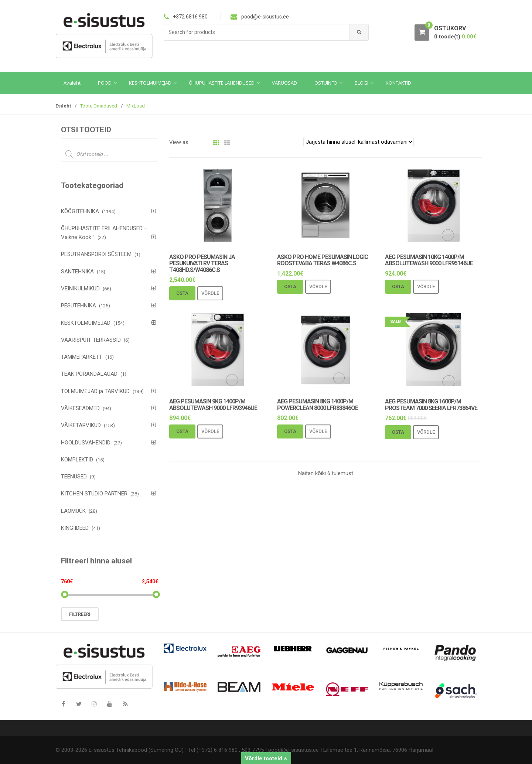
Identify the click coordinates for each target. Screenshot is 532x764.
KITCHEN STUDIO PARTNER (94, 494)
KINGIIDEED (75, 528)
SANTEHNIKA (77, 272)
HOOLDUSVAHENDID (86, 443)
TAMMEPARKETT (82, 357)
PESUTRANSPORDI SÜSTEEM (96, 254)
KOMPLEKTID (77, 460)
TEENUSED (74, 477)
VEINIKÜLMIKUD (80, 289)
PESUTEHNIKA (79, 306)
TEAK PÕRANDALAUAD (89, 374)
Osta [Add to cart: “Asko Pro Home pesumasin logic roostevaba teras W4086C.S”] (290, 286)
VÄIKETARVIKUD (81, 425)
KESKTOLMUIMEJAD (86, 323)
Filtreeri (80, 614)
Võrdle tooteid (266, 758)
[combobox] (257, 32)
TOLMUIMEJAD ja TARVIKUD (95, 391)
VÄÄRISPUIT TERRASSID (91, 340)
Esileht (63, 106)
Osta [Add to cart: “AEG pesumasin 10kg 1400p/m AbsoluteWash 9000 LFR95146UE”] (398, 286)
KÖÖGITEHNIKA (80, 211)
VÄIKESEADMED (80, 408)
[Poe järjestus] (359, 142)
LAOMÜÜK (73, 511)
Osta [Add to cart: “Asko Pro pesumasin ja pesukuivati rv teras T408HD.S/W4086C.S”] (182, 293)
